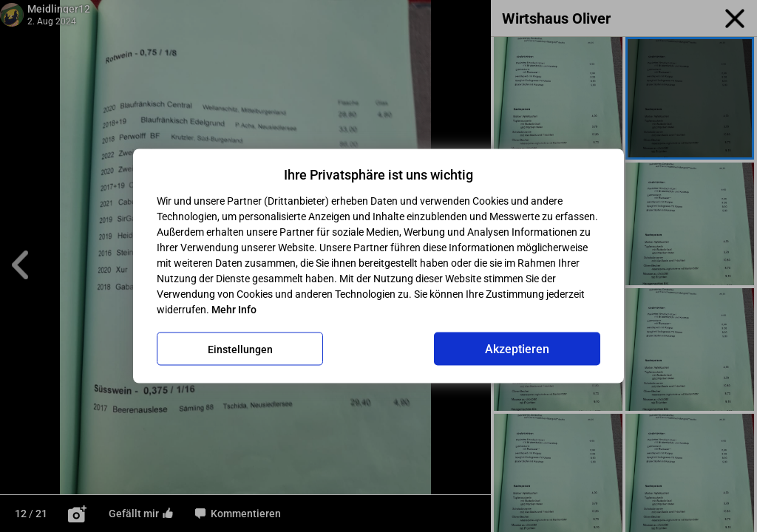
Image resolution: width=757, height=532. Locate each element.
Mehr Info (234, 310)
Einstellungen (240, 349)
